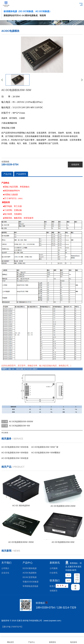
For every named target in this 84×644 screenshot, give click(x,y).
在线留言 (54, 591)
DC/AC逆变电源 (30, 577)
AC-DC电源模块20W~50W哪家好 (46, 453)
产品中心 (28, 563)
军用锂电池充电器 (30, 586)
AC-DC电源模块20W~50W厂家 (45, 447)
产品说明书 (21, 174)
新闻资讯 (55, 563)
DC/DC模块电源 (30, 568)
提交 (75, 587)
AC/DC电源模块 (30, 573)
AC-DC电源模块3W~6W (19, 426)
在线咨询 (75, 165)
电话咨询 (74, 641)
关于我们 (6, 563)
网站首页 (11, 641)
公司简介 (5, 568)
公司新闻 (54, 568)
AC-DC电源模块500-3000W (21, 421)
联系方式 (54, 586)
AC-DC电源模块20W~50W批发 (15, 458)
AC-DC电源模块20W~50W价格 (15, 447)
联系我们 (55, 581)
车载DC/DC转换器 (31, 582)
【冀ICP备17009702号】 (12, 627)
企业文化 (5, 573)
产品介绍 (7, 174)
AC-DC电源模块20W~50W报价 (15, 453)
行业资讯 (54, 573)
